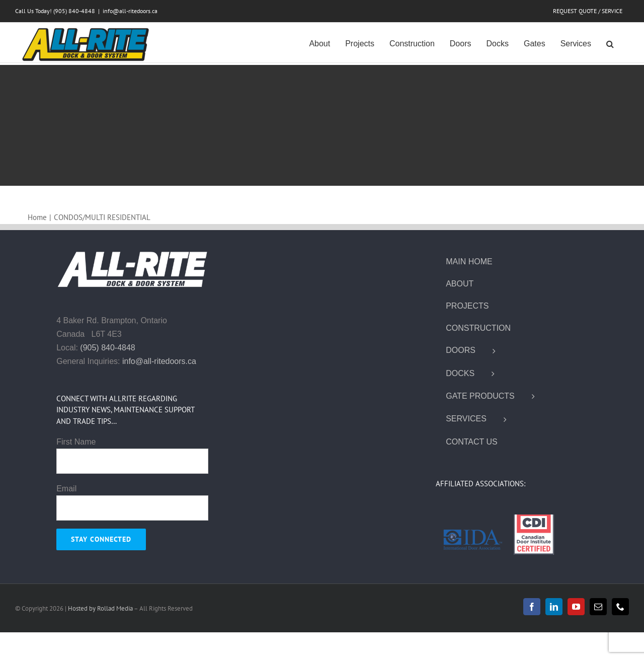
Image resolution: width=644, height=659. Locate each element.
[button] (610, 43)
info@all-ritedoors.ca (130, 11)
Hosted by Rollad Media (101, 608)
